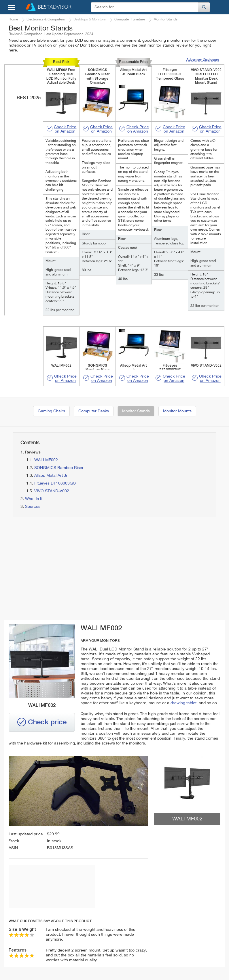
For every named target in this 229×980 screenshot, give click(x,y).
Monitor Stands (136, 411)
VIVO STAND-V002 (52, 491)
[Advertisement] (61, 569)
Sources (33, 507)
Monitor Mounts (177, 411)
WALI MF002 (46, 460)
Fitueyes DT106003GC (55, 483)
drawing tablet (183, 703)
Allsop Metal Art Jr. (51, 476)
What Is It (34, 499)
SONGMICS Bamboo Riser (59, 468)
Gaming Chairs (51, 411)
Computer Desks (94, 411)
